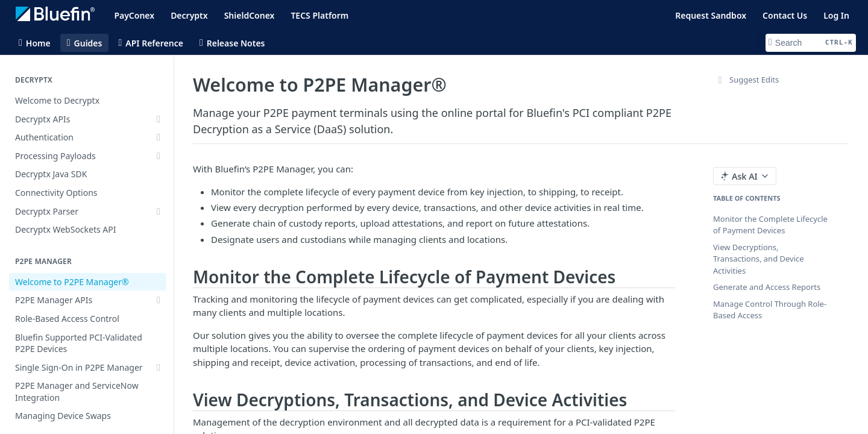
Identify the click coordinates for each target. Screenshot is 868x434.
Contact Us (785, 15)
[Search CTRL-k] (811, 43)
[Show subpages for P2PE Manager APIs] (159, 300)
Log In (836, 15)
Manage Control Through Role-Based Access (770, 310)
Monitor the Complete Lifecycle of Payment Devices (770, 225)
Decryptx (189, 15)
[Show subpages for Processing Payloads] (159, 156)
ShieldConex (250, 15)
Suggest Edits (746, 80)
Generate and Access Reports (767, 287)
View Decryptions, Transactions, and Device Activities (759, 259)
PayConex (134, 15)
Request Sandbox (711, 15)
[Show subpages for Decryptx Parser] (159, 212)
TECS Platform (319, 15)
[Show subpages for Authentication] (159, 137)
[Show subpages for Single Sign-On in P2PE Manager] (159, 368)
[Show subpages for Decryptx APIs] (159, 119)
